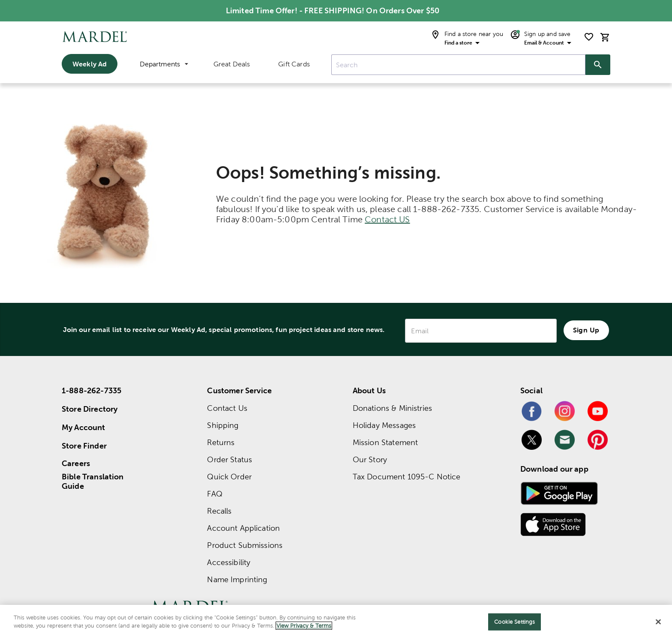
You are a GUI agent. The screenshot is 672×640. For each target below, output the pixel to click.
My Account (84, 427)
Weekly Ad (90, 64)
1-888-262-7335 (91, 390)
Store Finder (84, 446)
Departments (164, 64)
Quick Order (229, 477)
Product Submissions (245, 545)
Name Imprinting (237, 579)
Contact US (387, 219)
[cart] (605, 37)
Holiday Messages (384, 425)
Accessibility (229, 562)
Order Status (229, 459)
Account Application (243, 528)
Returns (221, 442)
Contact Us (227, 408)
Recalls (219, 511)
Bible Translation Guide (93, 481)
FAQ (214, 494)
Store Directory (90, 409)
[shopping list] (589, 37)
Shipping (223, 425)
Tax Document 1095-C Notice (407, 477)
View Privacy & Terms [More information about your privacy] (304, 628)
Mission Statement (385, 442)
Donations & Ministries (392, 408)
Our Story (370, 459)
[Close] (658, 624)
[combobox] (458, 65)
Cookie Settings (514, 624)
